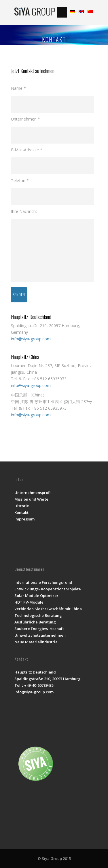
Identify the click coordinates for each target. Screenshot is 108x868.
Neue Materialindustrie (36, 642)
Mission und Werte (31, 499)
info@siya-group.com (31, 339)
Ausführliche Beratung (35, 622)
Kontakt (21, 512)
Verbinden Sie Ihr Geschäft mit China (48, 609)
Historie (22, 506)
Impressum (24, 519)
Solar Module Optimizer (36, 596)
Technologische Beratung (38, 615)
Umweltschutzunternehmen (40, 635)
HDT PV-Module (29, 602)
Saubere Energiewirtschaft (39, 629)
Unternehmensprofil (33, 493)
